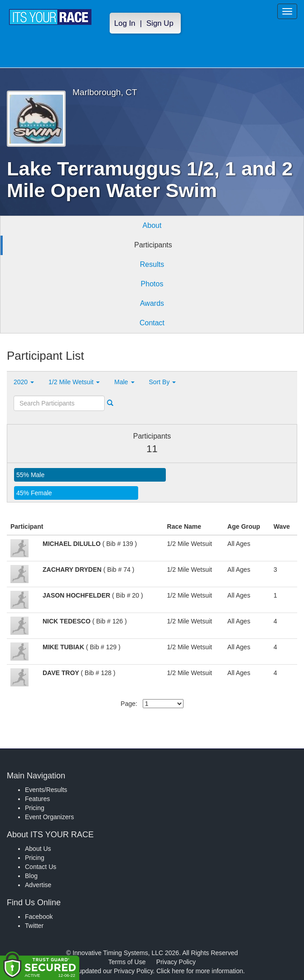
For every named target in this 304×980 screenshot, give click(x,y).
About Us (38, 849)
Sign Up (160, 23)
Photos (152, 284)
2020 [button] (24, 382)
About (152, 225)
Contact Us (41, 867)
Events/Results (46, 790)
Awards (152, 303)
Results (152, 264)
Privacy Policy (176, 962)
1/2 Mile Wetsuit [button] (74, 382)
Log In (125, 23)
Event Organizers (49, 817)
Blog (31, 876)
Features (37, 799)
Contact (152, 323)
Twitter (34, 926)
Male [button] (124, 382)
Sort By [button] (163, 382)
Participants (153, 245)
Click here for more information (200, 971)
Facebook (39, 917)
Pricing (35, 808)
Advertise (38, 885)
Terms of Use (127, 962)
